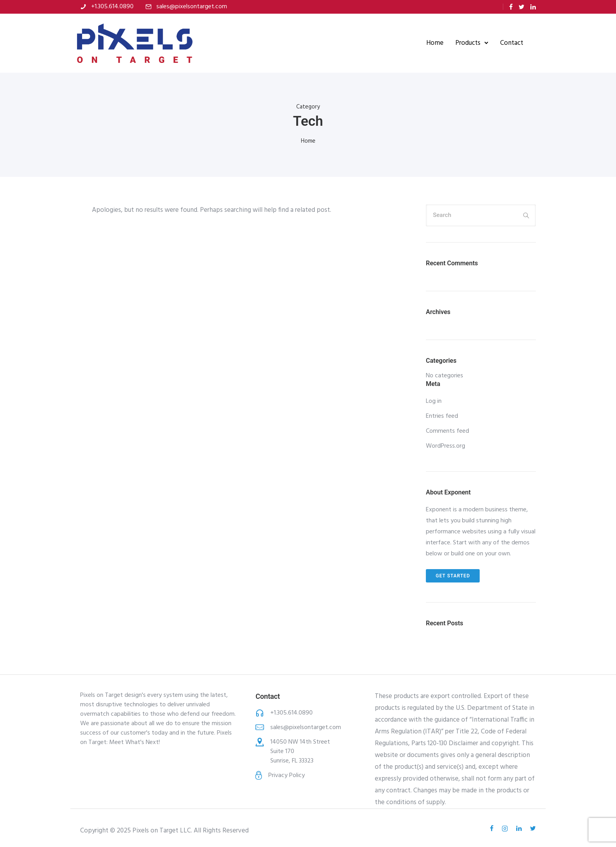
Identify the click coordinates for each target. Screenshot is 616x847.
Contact (509, 43)
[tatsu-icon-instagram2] (506, 828)
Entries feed (442, 415)
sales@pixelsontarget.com (192, 7)
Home (432, 43)
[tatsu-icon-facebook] (511, 7)
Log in (434, 401)
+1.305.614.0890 (112, 7)
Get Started (453, 575)
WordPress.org (445, 445)
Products (465, 43)
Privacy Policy (287, 775)
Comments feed (447, 430)
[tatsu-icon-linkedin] (533, 7)
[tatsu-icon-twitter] (522, 7)
